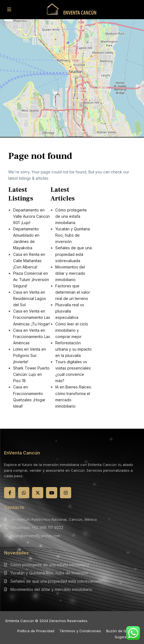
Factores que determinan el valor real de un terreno (73, 292)
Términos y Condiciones (80, 631)
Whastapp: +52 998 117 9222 (37, 527)
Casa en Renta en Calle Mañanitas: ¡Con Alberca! (29, 261)
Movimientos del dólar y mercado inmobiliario (70, 273)
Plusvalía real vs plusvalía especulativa (70, 311)
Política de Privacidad (36, 631)
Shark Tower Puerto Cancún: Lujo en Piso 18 (31, 374)
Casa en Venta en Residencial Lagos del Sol (30, 298)
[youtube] (52, 493)
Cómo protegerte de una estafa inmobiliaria (71, 216)
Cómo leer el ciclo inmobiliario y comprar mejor (72, 330)
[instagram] (66, 493)
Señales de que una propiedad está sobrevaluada (74, 254)
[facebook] (10, 493)
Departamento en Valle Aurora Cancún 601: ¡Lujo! (31, 216)
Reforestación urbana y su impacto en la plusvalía (74, 349)
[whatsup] (24, 493)
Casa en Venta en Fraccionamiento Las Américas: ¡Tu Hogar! (32, 317)
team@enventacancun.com (36, 536)
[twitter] (38, 493)
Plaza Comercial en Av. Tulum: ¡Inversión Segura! (31, 280)
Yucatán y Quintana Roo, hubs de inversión (73, 235)
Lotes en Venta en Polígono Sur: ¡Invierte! (30, 355)
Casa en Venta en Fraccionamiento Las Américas (32, 337)
